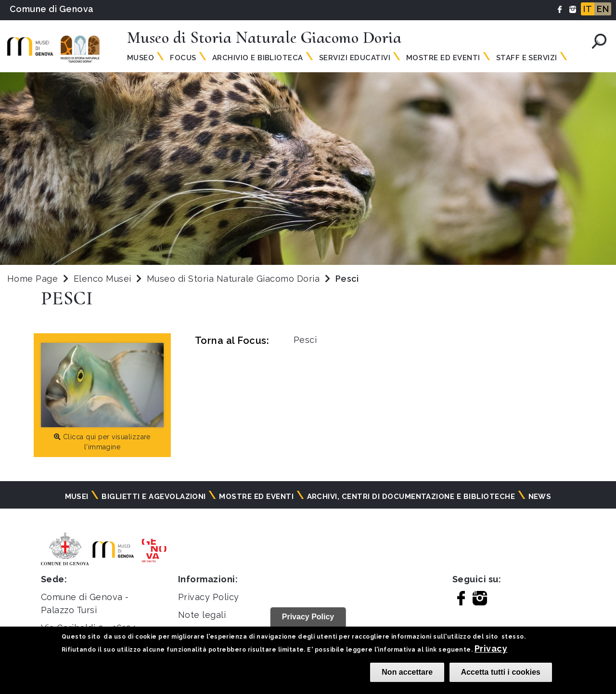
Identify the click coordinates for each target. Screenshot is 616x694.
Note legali (202, 615)
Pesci (305, 340)
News (540, 497)
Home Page (32, 279)
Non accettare (407, 672)
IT (588, 9)
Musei (77, 497)
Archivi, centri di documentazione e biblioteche (411, 497)
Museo (141, 58)
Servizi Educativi (355, 58)
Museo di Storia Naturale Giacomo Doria (235, 279)
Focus (183, 58)
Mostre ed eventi (256, 497)
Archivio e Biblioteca (258, 58)
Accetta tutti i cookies (501, 672)
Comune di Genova (52, 9)
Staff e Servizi (527, 58)
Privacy (491, 648)
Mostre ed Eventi (443, 58)
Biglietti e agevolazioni (154, 497)
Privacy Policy (209, 597)
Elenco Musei (103, 279)
